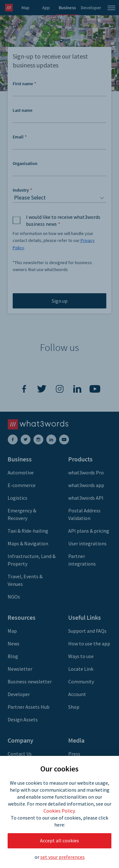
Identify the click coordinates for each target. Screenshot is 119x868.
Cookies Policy (59, 811)
